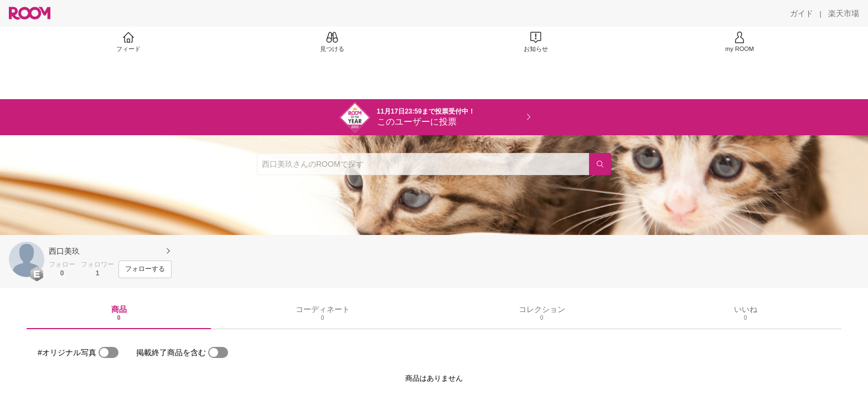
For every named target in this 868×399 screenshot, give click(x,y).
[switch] (108, 352)
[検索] (600, 164)
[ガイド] (802, 13)
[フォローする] (145, 269)
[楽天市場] (844, 13)
